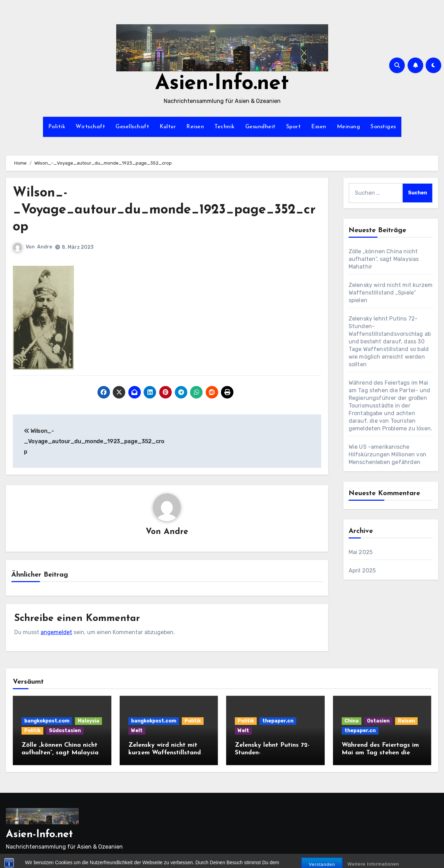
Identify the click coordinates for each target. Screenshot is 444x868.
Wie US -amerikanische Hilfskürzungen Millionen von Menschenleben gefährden (388, 454)
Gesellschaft (132, 127)
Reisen (195, 127)
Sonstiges (383, 127)
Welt (137, 731)
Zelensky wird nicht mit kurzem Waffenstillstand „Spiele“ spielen (391, 293)
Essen (319, 127)
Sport (294, 127)
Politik (57, 127)
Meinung (349, 127)
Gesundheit (261, 127)
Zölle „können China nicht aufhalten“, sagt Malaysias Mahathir (384, 259)
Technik (225, 127)
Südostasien (65, 731)
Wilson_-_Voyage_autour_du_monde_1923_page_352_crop (164, 210)
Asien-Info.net (222, 84)
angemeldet (56, 632)
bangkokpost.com (47, 721)
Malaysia (88, 721)
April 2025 (362, 571)
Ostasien (378, 721)
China (352, 721)
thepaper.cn (278, 721)
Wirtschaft (90, 127)
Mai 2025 (361, 552)
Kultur (168, 127)
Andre (45, 247)
